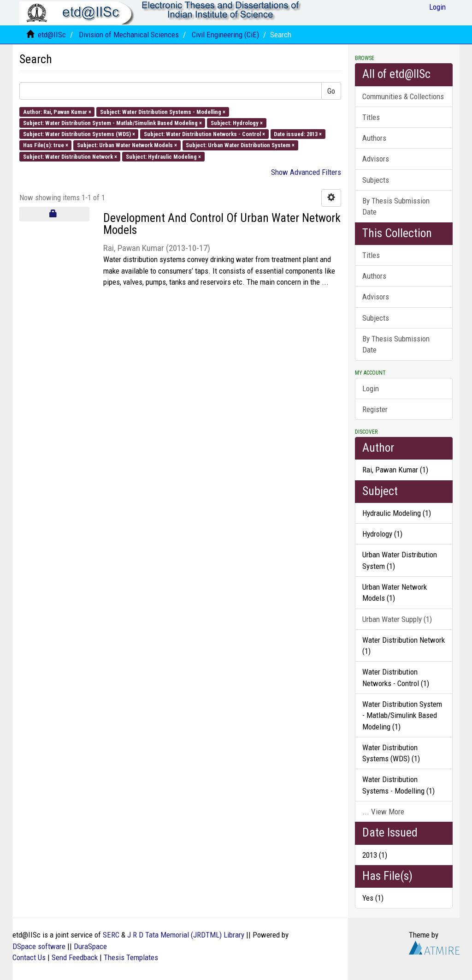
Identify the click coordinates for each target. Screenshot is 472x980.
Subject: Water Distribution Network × (70, 156)
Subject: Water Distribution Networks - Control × (204, 134)
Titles (371, 117)
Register (375, 409)
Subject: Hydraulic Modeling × (163, 156)
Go (331, 91)
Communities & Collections (403, 96)
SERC (111, 935)
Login (371, 388)
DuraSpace (90, 946)
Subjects (376, 180)
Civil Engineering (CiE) (225, 35)
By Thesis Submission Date (396, 206)
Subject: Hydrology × (237, 122)
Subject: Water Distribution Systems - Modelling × (163, 111)
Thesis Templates (131, 957)
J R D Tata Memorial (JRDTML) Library (186, 935)
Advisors (376, 159)
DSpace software (39, 946)
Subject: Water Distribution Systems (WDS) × (79, 134)
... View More (383, 812)
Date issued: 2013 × (298, 134)
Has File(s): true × (46, 145)
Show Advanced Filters (306, 172)
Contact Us (29, 957)
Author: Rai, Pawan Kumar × (57, 111)
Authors (374, 138)
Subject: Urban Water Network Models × (127, 145)
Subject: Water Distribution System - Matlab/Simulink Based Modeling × (112, 122)
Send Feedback (75, 957)
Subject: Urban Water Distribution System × (240, 145)
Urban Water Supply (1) (397, 619)
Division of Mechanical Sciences (129, 35)
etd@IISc (52, 35)
